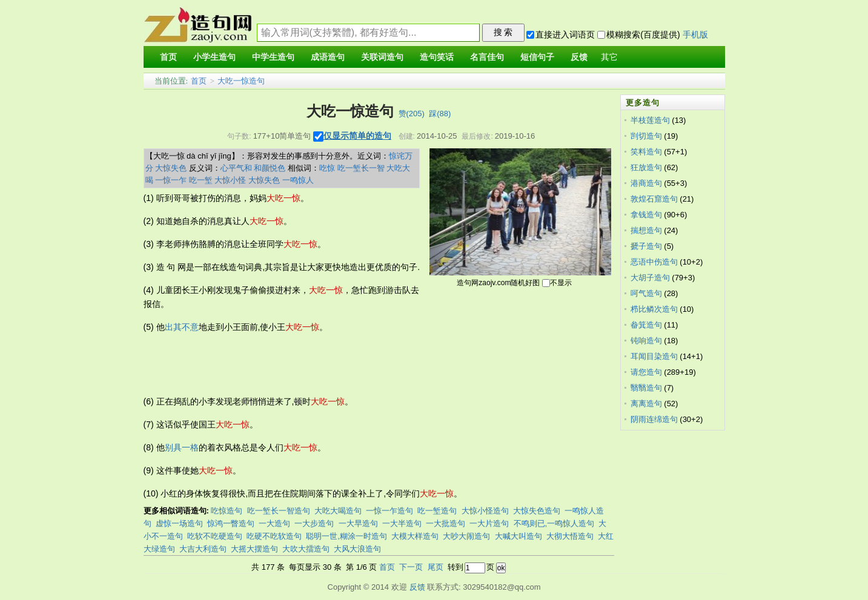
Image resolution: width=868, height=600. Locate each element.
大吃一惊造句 (241, 81)
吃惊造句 (227, 511)
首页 (199, 81)
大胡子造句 (650, 278)
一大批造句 (446, 523)
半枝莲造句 (650, 120)
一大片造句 (489, 523)
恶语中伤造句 (654, 262)
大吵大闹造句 (466, 536)
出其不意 (182, 327)
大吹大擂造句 (306, 549)
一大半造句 (402, 523)
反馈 (417, 587)
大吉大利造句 (203, 549)
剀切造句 (646, 136)
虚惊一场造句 (179, 523)
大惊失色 (171, 168)
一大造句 (274, 523)
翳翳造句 (646, 388)
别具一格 (182, 447)
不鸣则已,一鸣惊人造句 (554, 523)
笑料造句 (646, 152)
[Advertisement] (364, 364)
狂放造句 (646, 167)
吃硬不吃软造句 (274, 536)
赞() (412, 114)
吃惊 (327, 168)
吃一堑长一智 (361, 168)
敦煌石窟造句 (654, 199)
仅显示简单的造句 (357, 136)
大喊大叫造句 (518, 536)
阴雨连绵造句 (654, 419)
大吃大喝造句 (338, 511)
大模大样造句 (415, 536)
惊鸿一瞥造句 (231, 523)
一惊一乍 (171, 180)
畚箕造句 (646, 325)
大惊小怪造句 (485, 511)
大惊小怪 (230, 180)
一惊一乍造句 (389, 511)
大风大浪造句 (357, 549)
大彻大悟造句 (570, 536)
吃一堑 (201, 180)
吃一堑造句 (437, 511)
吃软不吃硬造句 (215, 536)
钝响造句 (646, 341)
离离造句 (646, 404)
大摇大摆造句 (254, 549)
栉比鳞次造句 (654, 309)
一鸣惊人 (298, 180)
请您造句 (646, 372)
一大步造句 (314, 523)
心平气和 (236, 168)
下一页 (411, 567)
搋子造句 (646, 246)
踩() (440, 114)
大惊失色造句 (537, 511)
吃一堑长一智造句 (279, 511)
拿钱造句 (646, 215)
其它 (609, 57)
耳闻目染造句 (654, 356)
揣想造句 (646, 230)
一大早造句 (358, 523)
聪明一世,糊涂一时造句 (346, 536)
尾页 (436, 567)
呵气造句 (646, 293)
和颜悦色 (270, 168)
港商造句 (646, 183)
